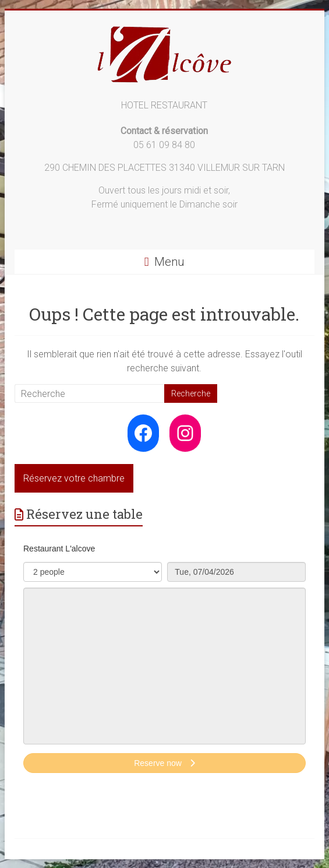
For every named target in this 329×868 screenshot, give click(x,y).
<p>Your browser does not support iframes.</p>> (164, 664)
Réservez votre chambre (74, 478)
